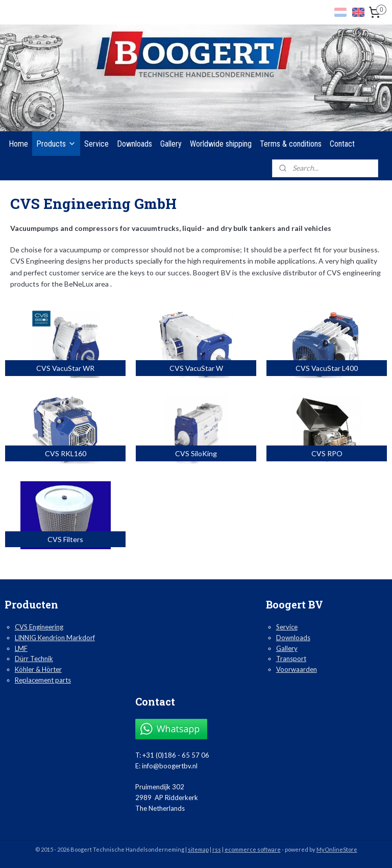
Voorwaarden (297, 669)
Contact (342, 144)
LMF (21, 648)
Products (56, 144)
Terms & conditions (291, 144)
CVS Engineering (39, 627)
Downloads (134, 144)
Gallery (171, 144)
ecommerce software (253, 849)
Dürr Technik (34, 659)
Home (18, 144)
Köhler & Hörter (38, 669)
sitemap (198, 849)
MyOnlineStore (337, 849)
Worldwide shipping (221, 144)
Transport (291, 659)
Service (96, 144)
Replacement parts (43, 680)
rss (217, 849)
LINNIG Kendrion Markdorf (55, 638)
